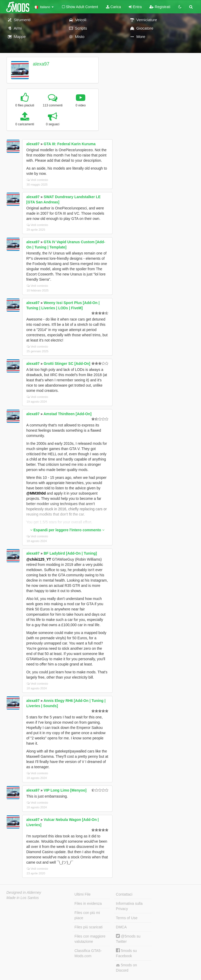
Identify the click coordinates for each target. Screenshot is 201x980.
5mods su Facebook (126, 953)
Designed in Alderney (24, 892)
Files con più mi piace (87, 915)
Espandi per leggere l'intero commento (67, 530)
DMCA (121, 927)
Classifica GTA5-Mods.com (88, 953)
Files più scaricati (89, 927)
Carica (113, 7)
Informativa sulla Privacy (129, 906)
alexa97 (41, 64)
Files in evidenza (88, 903)
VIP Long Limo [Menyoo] (65, 790)
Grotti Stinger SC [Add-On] (67, 364)
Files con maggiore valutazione (90, 939)
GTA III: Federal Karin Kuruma (70, 144)
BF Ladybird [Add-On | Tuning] (70, 553)
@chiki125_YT (39, 559)
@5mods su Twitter (128, 939)
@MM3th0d (36, 493)
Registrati (160, 7)
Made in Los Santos (23, 898)
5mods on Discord (126, 968)
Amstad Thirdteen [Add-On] (68, 414)
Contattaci (124, 894)
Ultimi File (83, 894)
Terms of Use (127, 918)
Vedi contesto (37, 180)
